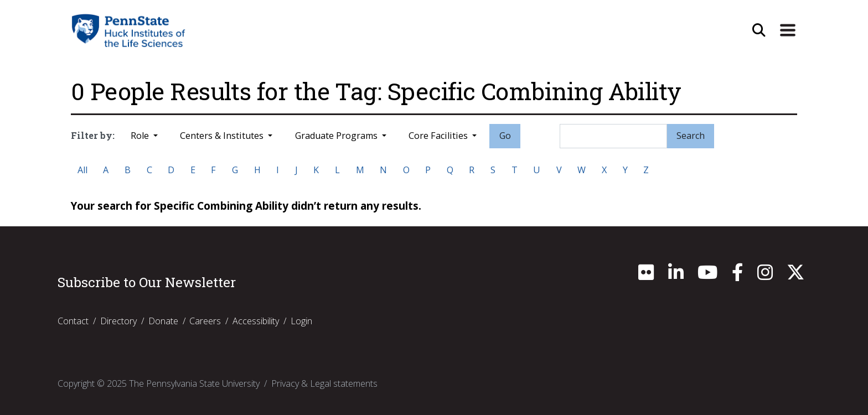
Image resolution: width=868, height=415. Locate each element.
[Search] (613, 136)
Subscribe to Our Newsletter (147, 282)
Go (505, 136)
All (82, 170)
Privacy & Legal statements (324, 383)
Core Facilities (439, 136)
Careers (205, 321)
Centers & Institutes (223, 136)
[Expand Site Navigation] (788, 30)
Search (691, 136)
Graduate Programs (337, 136)
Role (141, 136)
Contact (73, 321)
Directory (118, 321)
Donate (163, 321)
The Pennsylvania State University (194, 383)
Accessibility (256, 321)
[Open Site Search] (759, 30)
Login (301, 321)
